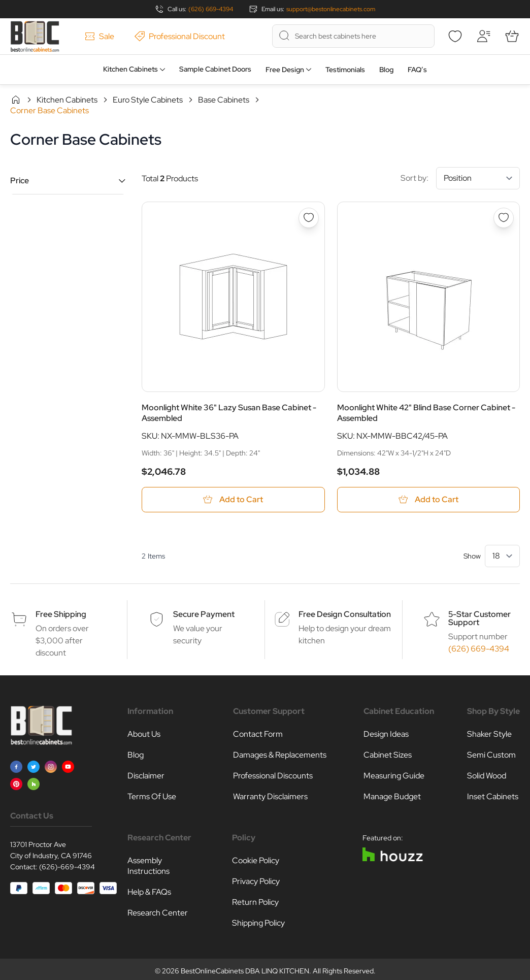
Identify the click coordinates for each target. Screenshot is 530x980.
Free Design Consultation (345, 615)
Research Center (158, 913)
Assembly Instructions (148, 866)
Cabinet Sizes (388, 755)
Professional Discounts (273, 776)
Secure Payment (204, 615)
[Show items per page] (502, 557)
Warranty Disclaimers (270, 797)
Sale (100, 36)
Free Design (285, 70)
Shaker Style (489, 734)
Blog (386, 70)
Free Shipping (61, 615)
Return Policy (255, 903)
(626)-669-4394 (67, 867)
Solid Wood (487, 776)
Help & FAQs (149, 892)
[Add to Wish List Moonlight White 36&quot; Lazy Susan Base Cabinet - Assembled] (309, 218)
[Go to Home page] (35, 36)
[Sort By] (478, 178)
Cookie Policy (256, 861)
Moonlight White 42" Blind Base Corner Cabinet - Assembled (426, 413)
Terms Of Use (152, 797)
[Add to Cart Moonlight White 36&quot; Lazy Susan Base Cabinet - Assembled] (233, 500)
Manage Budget (392, 797)
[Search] (284, 36)
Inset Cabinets (493, 797)
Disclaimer (146, 776)
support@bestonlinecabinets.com (331, 9)
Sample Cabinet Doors (215, 69)
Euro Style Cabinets (148, 100)
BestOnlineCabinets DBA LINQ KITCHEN (245, 971)
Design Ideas (386, 734)
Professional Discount (180, 36)
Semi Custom (491, 755)
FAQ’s (417, 70)
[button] (68, 181)
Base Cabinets (224, 100)
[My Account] (483, 36)
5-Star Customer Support (479, 619)
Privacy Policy (256, 882)
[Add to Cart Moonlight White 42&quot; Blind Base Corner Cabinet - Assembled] (429, 500)
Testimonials (345, 70)
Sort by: (460, 178)
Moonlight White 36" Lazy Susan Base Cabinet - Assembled (229, 413)
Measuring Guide (394, 776)
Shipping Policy (258, 923)
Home (16, 100)
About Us (144, 734)
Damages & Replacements (280, 755)
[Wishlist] (455, 36)
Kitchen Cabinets (130, 69)
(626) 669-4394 (211, 9)
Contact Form (258, 734)
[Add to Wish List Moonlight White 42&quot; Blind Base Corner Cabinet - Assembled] (504, 218)
